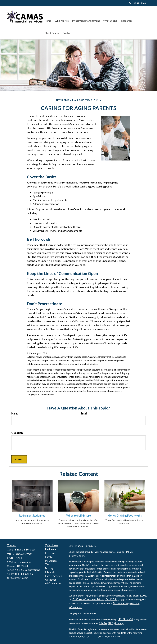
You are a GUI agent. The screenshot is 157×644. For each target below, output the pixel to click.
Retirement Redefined (32, 516)
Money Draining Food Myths (125, 516)
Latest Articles (53, 576)
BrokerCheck (76, 555)
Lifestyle (50, 572)
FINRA (103, 623)
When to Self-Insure (78, 516)
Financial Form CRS (85, 546)
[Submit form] (19, 459)
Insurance (51, 561)
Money (49, 568)
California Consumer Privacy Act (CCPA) (95, 599)
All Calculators (53, 583)
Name (15, 413)
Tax (47, 564)
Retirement (52, 549)
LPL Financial (125, 619)
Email (84, 413)
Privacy (119, 623)
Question (17, 433)
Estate (49, 557)
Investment (52, 553)
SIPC (111, 623)
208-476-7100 (137, 3)
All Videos (51, 580)
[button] (61, 16)
